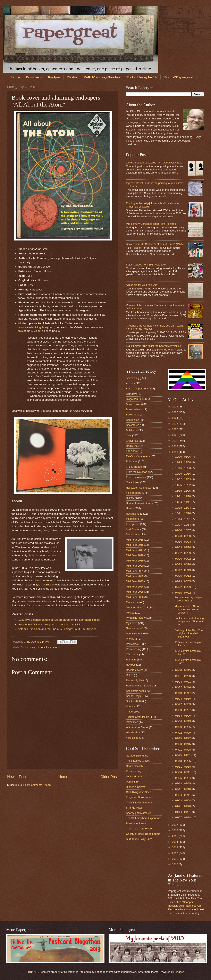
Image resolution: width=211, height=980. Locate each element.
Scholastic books (136, 691)
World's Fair (133, 732)
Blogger (179, 972)
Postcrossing (134, 649)
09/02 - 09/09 (183, 553)
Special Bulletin (45, 585)
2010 (175, 864)
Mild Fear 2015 (135, 540)
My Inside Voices (136, 776)
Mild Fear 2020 (135, 566)
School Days (133, 696)
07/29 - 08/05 (183, 581)
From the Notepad (137, 472)
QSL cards (132, 654)
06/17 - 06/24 (183, 687)
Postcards (34, 77)
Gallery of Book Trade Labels (143, 834)
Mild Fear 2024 (135, 587)
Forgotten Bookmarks (139, 797)
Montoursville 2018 (137, 607)
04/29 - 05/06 (183, 727)
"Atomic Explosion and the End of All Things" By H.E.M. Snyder (57, 629)
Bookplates (133, 420)
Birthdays (132, 394)
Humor (130, 508)
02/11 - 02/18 (183, 789)
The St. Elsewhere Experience (144, 818)
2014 (175, 842)
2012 (175, 853)
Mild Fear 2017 (135, 550)
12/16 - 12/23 (183, 468)
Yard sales (132, 738)
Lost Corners (134, 529)
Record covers (134, 670)
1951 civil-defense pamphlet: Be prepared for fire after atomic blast (59, 620)
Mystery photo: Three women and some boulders (187, 609)
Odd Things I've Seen (139, 792)
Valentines (132, 722)
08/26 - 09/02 (183, 559)
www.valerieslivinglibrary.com (36, 327)
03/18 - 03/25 (183, 761)
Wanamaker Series (137, 727)
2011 (175, 859)
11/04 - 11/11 (183, 502)
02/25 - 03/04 (183, 778)
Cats (129, 435)
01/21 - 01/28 (183, 806)
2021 (175, 435)
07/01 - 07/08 (183, 676)
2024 (175, 418)
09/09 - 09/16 (183, 547)
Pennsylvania (134, 633)
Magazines (132, 534)
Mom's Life (132, 602)
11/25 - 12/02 (183, 485)
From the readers (136, 477)
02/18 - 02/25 (183, 783)
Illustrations (53, 647)
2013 (175, 847)
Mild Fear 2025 (135, 592)
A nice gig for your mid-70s (142, 285)
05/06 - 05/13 (183, 721)
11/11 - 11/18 (183, 496)
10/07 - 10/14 (183, 525)
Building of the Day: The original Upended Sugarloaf (189, 633)
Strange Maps (134, 808)
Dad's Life (132, 446)
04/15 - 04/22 (183, 738)
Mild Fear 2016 (135, 545)
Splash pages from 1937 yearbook (146, 265)
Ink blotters (132, 519)
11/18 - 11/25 (183, 491)
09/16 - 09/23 (183, 542)
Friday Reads (134, 467)
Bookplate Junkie (136, 823)
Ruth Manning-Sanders (102, 77)
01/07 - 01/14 (183, 817)
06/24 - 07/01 (183, 682)
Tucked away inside (138, 717)
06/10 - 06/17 (183, 693)
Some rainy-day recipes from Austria (188, 599)
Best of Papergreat (137, 388)
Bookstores (133, 425)
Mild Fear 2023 (135, 581)
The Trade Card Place (139, 829)
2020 (175, 441)
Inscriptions (133, 524)
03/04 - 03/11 (183, 772)
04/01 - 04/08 (183, 750)
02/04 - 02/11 (183, 795)
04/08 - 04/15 (183, 744)
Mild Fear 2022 (135, 576)
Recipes (54, 77)
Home (15, 77)
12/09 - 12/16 (183, 474)
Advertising (133, 378)
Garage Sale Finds (137, 756)
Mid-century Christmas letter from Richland (151, 224)
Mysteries (132, 623)
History (41, 647)
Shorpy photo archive (138, 813)
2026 (175, 407)
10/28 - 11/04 (183, 508)
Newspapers (133, 628)
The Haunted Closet (138, 761)
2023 (175, 424)
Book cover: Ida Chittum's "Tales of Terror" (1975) (155, 244)
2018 (175, 452)
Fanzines (131, 451)
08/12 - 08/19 (183, 570)
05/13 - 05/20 (183, 716)
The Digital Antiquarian (139, 802)
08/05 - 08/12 (183, 576)
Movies (130, 613)
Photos (72, 77)
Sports (130, 706)
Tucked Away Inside (142, 77)
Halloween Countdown (139, 488)
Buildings (131, 430)
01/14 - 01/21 (183, 812)
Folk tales (132, 461)
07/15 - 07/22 (183, 593)
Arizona (130, 383)
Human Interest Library (139, 503)
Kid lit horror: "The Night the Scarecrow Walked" (154, 346)
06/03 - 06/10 (183, 699)
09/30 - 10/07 (183, 530)
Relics (130, 675)
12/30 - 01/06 (183, 457)
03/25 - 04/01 (183, 755)
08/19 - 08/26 (183, 564)
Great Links (133, 482)
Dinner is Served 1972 (139, 787)
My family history (136, 618)
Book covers (28, 647)
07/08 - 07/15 (183, 670)
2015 (175, 836)
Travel (130, 712)
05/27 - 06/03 (183, 704)
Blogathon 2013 (135, 399)
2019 (175, 446)
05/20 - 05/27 (183, 710)
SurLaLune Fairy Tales (139, 839)
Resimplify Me (134, 680)
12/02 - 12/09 (183, 479)
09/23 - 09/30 (183, 536)
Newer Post (17, 777)
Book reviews (134, 409)
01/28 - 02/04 (183, 800)
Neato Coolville (135, 766)
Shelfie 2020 (133, 701)
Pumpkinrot (133, 782)
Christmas (132, 441)
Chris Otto (30, 642)
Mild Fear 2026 (135, 597)
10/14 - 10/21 (183, 519)
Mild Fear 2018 (135, 555)
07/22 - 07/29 (183, 587)
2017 (175, 825)
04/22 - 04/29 (183, 733)
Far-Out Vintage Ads (138, 456)
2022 (175, 429)
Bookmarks (133, 415)
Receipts (131, 660)
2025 (175, 412)
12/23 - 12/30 (183, 462)
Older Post (109, 777)
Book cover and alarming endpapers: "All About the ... (189, 621)
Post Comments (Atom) (37, 785)
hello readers (134, 493)
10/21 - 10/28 (183, 513)
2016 (175, 830)
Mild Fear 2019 (135, 561)
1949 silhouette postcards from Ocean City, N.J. (154, 163)
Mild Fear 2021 (135, 571)
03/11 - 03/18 (183, 767)
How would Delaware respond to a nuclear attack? (49, 624)
